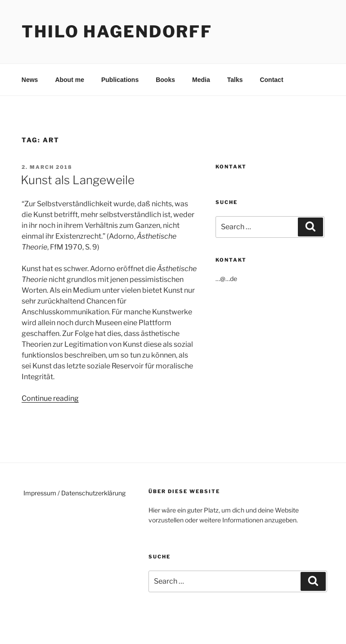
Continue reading (50, 398)
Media (201, 80)
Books (165, 80)
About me (70, 80)
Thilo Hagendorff (117, 32)
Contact (271, 80)
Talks (235, 80)
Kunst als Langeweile (78, 180)
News (30, 80)
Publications (120, 80)
